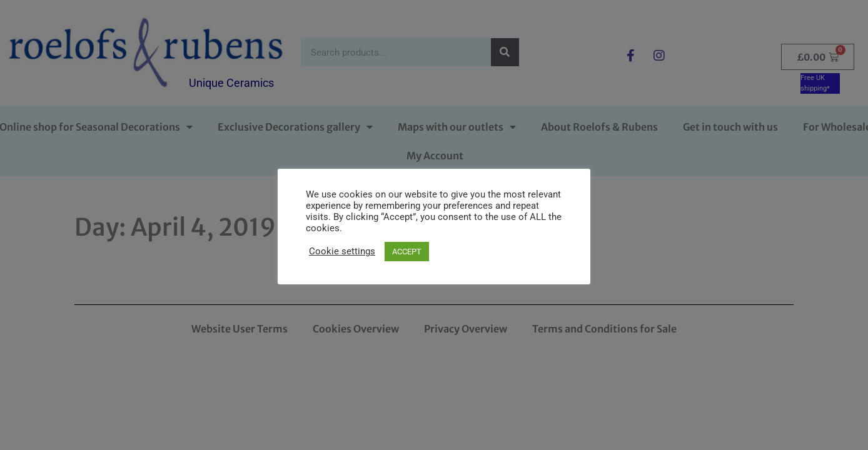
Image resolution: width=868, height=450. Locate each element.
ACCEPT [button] (407, 252)
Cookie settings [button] (342, 251)
